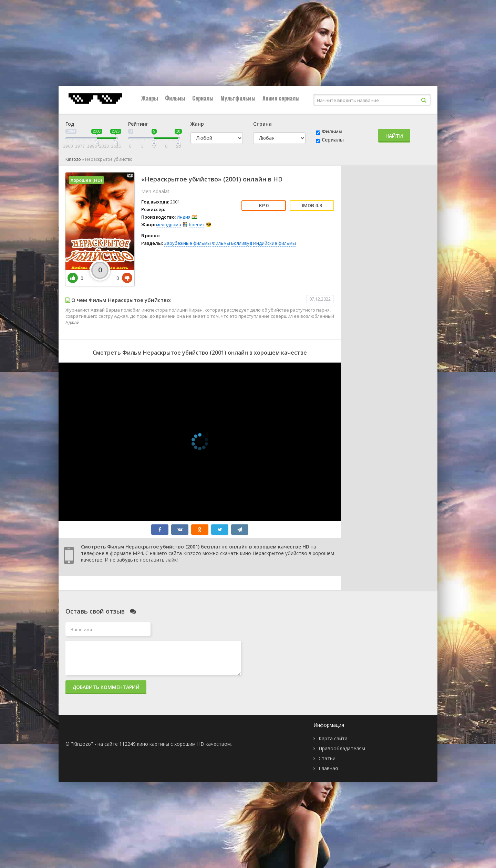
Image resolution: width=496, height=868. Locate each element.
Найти (394, 136)
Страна (262, 124)
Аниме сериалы (281, 98)
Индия (184, 217)
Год (70, 124)
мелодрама (169, 224)
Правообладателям (342, 748)
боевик (197, 224)
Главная (328, 768)
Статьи (327, 758)
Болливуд (242, 243)
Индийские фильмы (275, 243)
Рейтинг (138, 124)
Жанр (197, 124)
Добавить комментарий (106, 687)
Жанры (150, 98)
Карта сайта (333, 738)
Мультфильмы (238, 98)
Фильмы (175, 98)
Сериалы (203, 98)
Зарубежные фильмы (187, 243)
